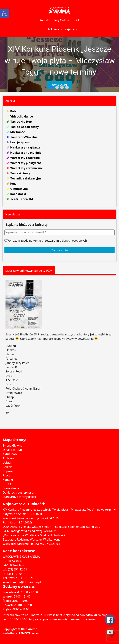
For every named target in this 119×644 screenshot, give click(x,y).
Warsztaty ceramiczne (27, 168)
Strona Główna (12, 445)
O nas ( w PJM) (12, 450)
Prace (6, 475)
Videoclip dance (22, 116)
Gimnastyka (19, 189)
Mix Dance (18, 132)
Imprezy (8, 471)
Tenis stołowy (20, 173)
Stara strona (11, 488)
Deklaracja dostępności (18, 492)
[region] (59, 64)
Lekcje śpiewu (20, 142)
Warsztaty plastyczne (26, 163)
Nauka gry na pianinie (26, 153)
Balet (14, 111)
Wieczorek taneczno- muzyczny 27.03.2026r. (31, 544)
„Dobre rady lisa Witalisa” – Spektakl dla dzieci (34, 535)
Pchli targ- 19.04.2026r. (17, 522)
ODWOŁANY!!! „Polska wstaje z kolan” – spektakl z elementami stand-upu (51, 527)
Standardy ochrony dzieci (19, 497)
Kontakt (8, 480)
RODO (7, 484)
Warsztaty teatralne (25, 158)
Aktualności (10, 454)
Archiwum (9, 458)
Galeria (8, 467)
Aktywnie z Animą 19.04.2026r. (22, 514)
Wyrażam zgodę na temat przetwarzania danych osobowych (46, 241)
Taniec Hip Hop (21, 122)
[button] (59, 64)
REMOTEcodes (29, 633)
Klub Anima (29, 629)
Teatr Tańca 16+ (22, 199)
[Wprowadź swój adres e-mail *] (59, 232)
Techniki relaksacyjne (26, 178)
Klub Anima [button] (52, 29)
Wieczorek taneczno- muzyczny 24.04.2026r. (31, 518)
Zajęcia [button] (70, 29)
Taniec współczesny (25, 127)
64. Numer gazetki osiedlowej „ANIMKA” (29, 531)
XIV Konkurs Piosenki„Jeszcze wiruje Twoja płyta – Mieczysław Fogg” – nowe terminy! (60, 60)
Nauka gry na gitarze (25, 147)
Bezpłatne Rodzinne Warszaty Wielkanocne (32, 539)
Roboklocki (18, 194)
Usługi (7, 463)
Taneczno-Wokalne (24, 137)
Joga (13, 184)
